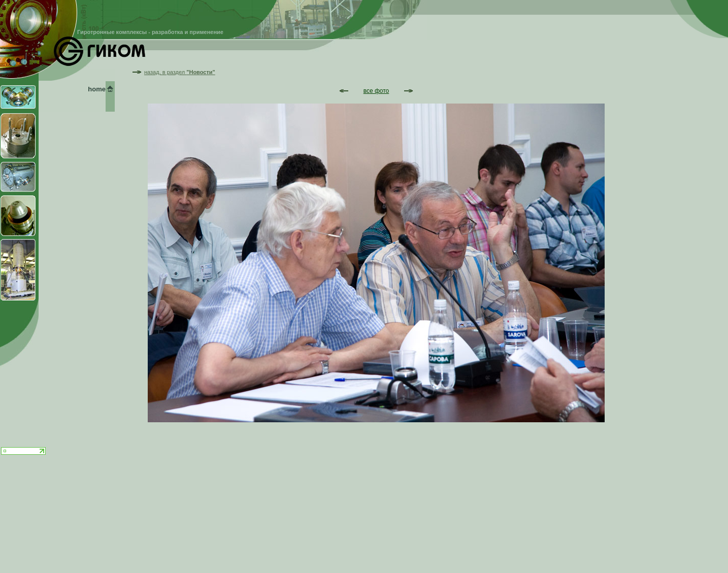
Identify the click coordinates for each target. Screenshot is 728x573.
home (97, 89)
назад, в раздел (180, 72)
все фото (376, 91)
